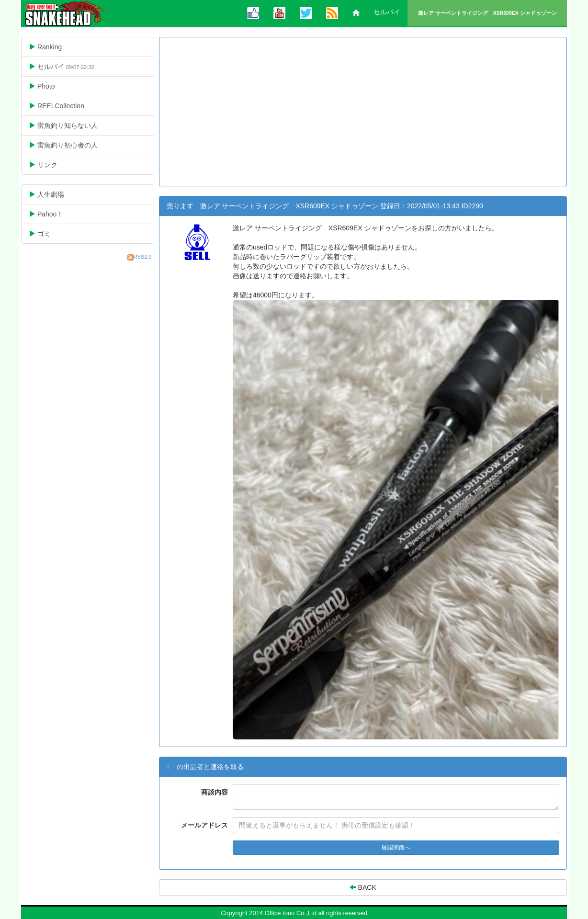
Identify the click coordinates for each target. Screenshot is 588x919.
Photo (49, 86)
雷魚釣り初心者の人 (71, 145)
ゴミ (47, 233)
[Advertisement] (363, 112)
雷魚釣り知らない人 (71, 125)
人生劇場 (54, 194)
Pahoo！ (54, 214)
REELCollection (64, 106)
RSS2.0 (143, 257)
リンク (51, 165)
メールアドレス (204, 825)
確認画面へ (396, 848)
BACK (363, 887)
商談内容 (215, 792)
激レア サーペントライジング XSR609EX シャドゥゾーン (487, 13)
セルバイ (387, 12)
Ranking (60, 47)
